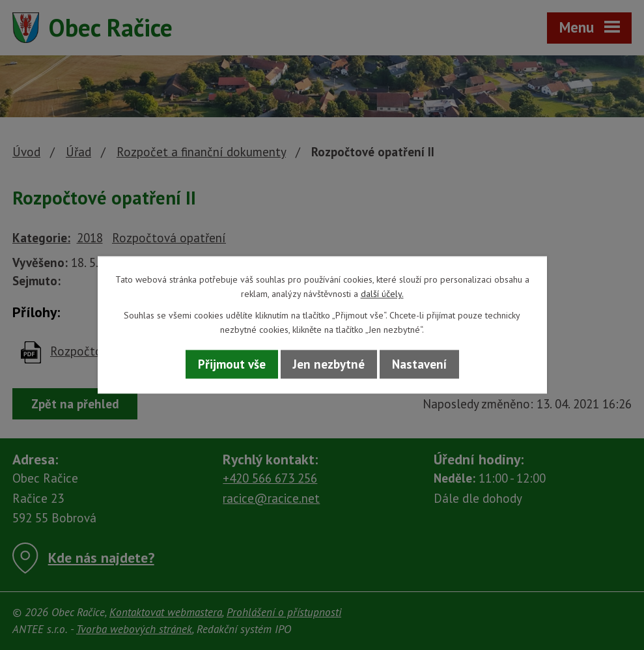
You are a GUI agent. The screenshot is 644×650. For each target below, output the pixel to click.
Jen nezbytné (329, 364)
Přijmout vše (232, 364)
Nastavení (419, 364)
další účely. (382, 294)
